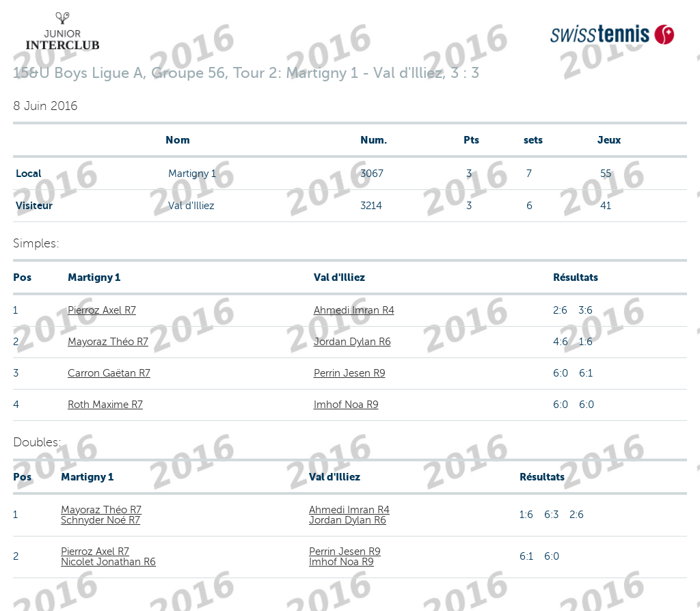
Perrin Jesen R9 (350, 373)
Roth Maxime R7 (105, 405)
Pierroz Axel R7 (102, 310)
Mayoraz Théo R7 (108, 342)
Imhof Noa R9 (346, 405)
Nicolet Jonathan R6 (108, 562)
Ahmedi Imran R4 (354, 310)
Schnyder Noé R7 (100, 520)
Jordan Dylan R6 (352, 342)
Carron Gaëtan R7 (109, 373)
